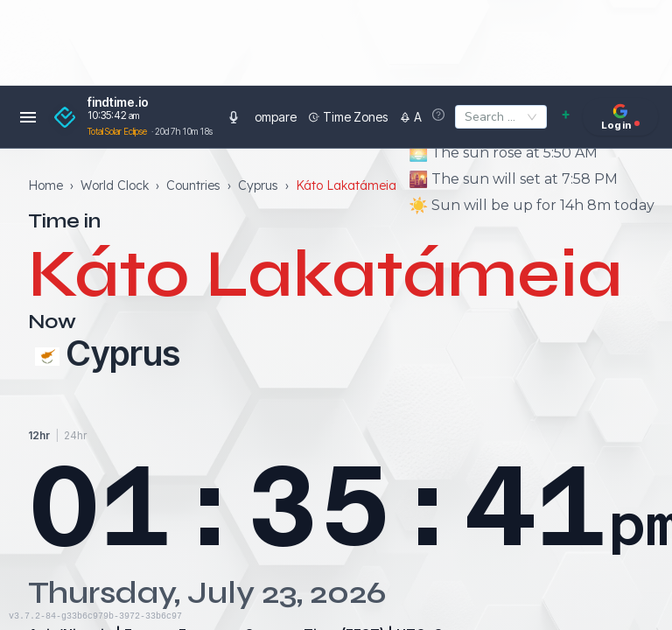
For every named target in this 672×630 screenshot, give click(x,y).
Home (45, 185)
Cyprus (258, 185)
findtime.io (118, 102)
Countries (193, 185)
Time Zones (306, 117)
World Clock (115, 185)
